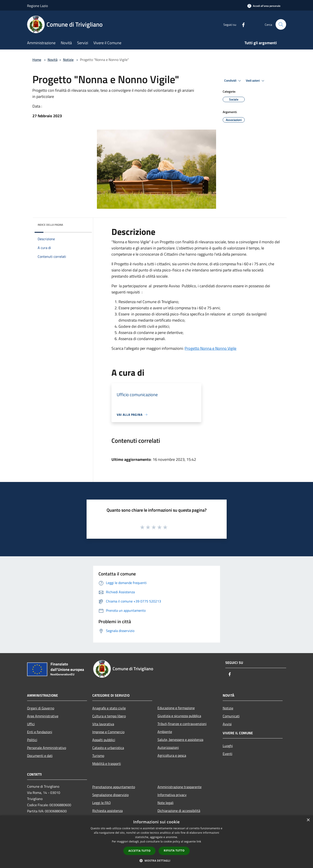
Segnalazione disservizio (110, 795)
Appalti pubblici (104, 740)
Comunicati (231, 716)
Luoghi (228, 746)
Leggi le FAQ (102, 803)
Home (37, 60)
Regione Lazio (37, 6)
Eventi (228, 754)
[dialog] (156, 842)
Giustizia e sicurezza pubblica (179, 716)
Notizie (68, 60)
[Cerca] (281, 24)
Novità (53, 60)
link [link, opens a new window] (199, 841)
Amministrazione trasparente (180, 787)
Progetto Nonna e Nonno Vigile (210, 348)
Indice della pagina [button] (50, 225)
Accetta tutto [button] (139, 851)
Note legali (166, 803)
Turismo (98, 756)
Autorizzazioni (168, 747)
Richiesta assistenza (107, 811)
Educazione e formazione (176, 708)
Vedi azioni (256, 81)
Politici (32, 740)
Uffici (31, 724)
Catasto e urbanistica (108, 748)
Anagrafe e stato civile (109, 708)
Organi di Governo (41, 708)
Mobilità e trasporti (107, 764)
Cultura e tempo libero (109, 716)
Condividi (233, 81)
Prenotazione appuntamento (114, 787)
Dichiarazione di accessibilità (179, 811)
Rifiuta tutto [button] (174, 851)
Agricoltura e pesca (172, 755)
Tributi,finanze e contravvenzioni (182, 724)
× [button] (308, 820)
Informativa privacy (172, 795)
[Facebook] (242, 24)
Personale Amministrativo (47, 748)
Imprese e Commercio (108, 732)
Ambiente (165, 732)
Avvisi (227, 724)
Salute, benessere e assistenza (180, 740)
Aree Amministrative (43, 716)
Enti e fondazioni (40, 732)
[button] (157, 861)
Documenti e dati (40, 756)
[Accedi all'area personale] (264, 6)
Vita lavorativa (103, 724)
